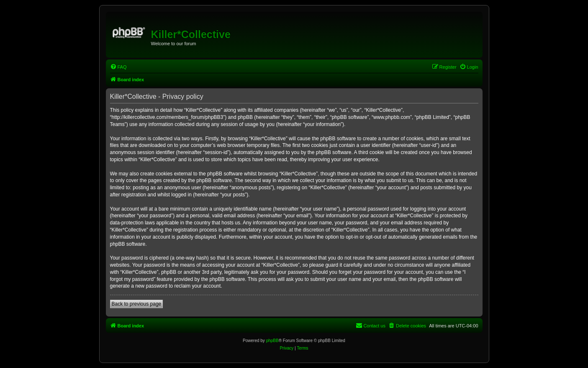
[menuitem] (118, 67)
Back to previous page (137, 304)
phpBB (272, 341)
